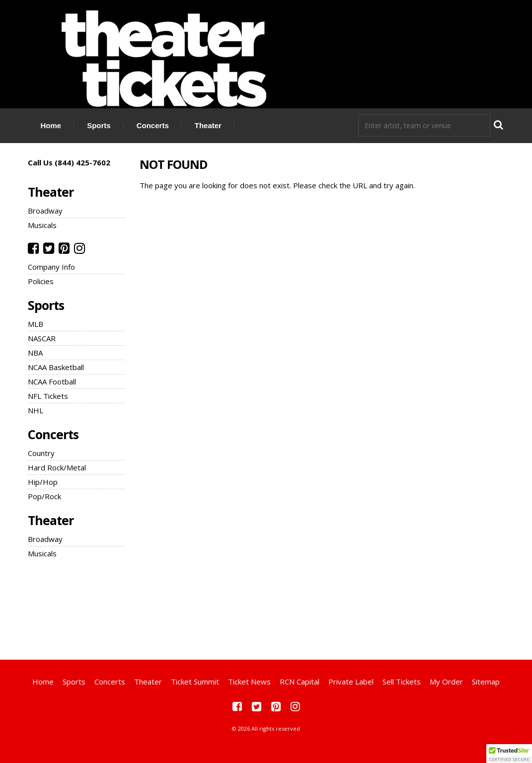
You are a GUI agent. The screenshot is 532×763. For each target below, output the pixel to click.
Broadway (45, 211)
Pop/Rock (44, 496)
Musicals (42, 225)
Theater (208, 125)
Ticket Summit (195, 682)
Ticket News (249, 682)
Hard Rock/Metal (57, 467)
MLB (36, 324)
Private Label (351, 682)
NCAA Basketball (56, 367)
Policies (41, 281)
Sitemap (486, 682)
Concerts (153, 125)
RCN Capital (300, 682)
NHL (36, 410)
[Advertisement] (266, 608)
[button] (509, 754)
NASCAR (42, 338)
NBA (35, 353)
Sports (99, 125)
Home (51, 125)
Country (41, 453)
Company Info (51, 267)
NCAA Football (52, 381)
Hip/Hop (43, 482)
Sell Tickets (402, 682)
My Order (446, 682)
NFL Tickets (48, 396)
